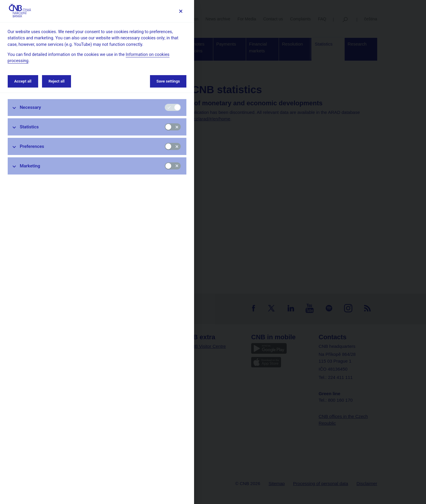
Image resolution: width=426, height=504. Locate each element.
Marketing (30, 166)
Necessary (30, 107)
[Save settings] (181, 11)
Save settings (168, 81)
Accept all (23, 81)
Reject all (57, 81)
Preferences (32, 146)
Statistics (29, 127)
